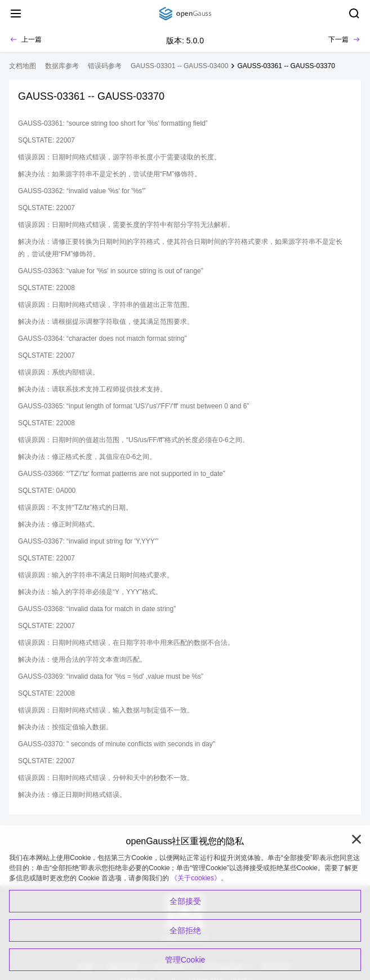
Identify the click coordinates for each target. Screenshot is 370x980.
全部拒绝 (185, 930)
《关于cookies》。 (199, 878)
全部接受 (185, 901)
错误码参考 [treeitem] (105, 66)
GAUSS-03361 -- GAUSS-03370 (286, 66)
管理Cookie (185, 960)
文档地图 (23, 66)
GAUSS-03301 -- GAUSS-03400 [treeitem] (179, 66)
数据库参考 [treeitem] (62, 66)
